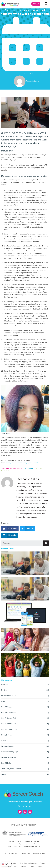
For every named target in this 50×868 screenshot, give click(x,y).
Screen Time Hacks (9, 757)
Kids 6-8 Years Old (8, 724)
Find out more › (25, 806)
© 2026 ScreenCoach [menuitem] (12, 853)
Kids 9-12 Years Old (9, 729)
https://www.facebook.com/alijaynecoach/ (22, 463)
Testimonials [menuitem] (24, 866)
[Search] (46, 543)
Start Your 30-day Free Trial (12, 468)
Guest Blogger (7, 707)
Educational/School (9, 696)
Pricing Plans (29, 468)
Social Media (6, 763)
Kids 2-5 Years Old (8, 718)
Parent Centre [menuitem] (13, 866)
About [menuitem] (15, 863)
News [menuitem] (32, 866)
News (3, 741)
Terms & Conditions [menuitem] (39, 853)
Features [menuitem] (43, 863)
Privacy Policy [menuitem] (26, 853)
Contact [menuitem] (39, 866)
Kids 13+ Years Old (9, 713)
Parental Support (8, 746)
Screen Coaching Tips (10, 752)
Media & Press (7, 735)
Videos (4, 774)
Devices (4, 690)
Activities (5, 685)
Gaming (4, 701)
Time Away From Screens (11, 769)
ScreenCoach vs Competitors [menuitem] (29, 863)
